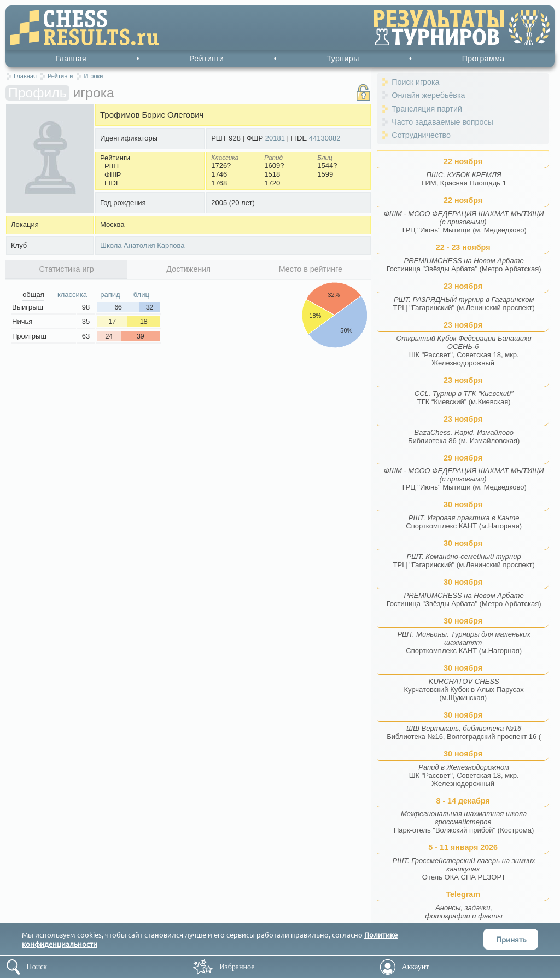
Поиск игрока (415, 82)
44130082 (325, 138)
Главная (71, 59)
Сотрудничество (421, 135)
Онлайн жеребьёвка (428, 95)
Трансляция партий (427, 109)
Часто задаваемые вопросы (442, 122)
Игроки (93, 76)
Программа (483, 59)
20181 (275, 138)
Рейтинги (206, 59)
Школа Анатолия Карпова (142, 245)
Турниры (343, 59)
